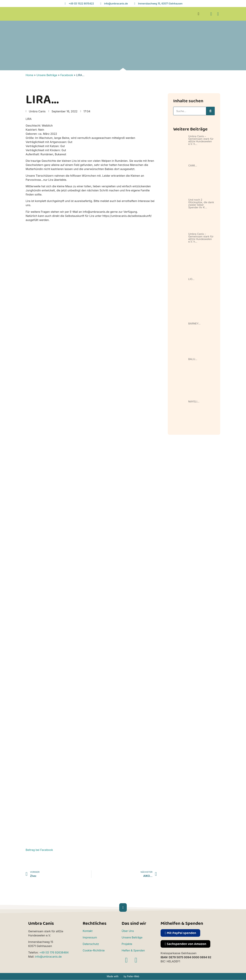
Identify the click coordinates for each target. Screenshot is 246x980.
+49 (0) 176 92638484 (54, 952)
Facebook (67, 75)
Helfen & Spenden (133, 950)
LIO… (191, 279)
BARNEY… (194, 324)
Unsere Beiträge (47, 75)
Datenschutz (91, 944)
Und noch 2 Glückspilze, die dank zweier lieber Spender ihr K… (201, 204)
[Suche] (210, 111)
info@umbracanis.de (48, 957)
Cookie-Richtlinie (94, 950)
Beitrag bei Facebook (39, 850)
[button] (198, 14)
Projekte (127, 944)
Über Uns (128, 931)
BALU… (193, 359)
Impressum (90, 937)
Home (29, 75)
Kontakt (88, 931)
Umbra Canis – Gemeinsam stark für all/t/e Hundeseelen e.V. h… (201, 140)
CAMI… (193, 165)
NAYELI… (194, 401)
